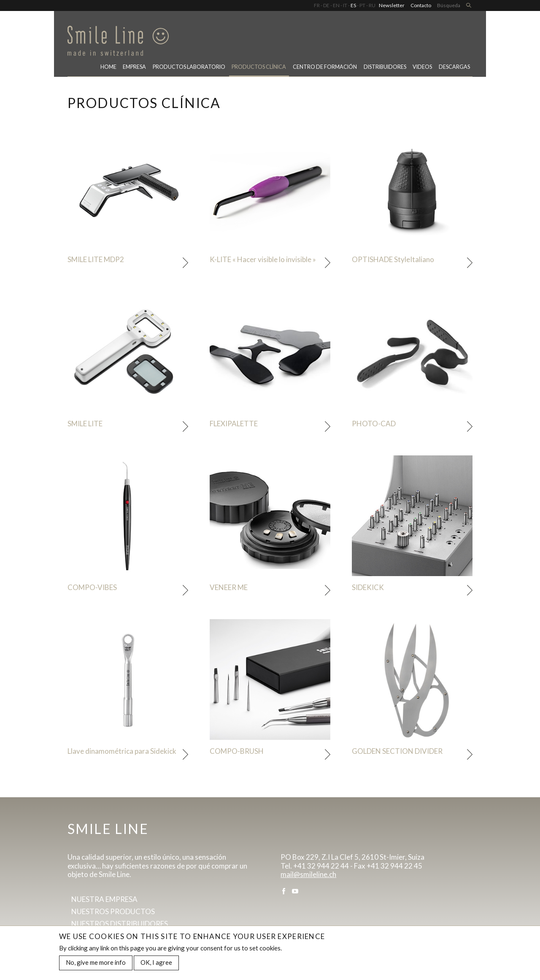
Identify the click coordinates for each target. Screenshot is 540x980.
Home (108, 67)
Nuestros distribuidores (120, 924)
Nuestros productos (113, 911)
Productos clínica (259, 67)
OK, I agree (156, 963)
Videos (422, 67)
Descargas (454, 67)
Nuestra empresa (104, 899)
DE (326, 5)
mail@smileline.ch (308, 874)
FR (317, 5)
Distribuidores (385, 67)
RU (372, 5)
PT (362, 5)
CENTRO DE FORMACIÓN (325, 67)
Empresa (134, 67)
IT (345, 5)
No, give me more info (96, 963)
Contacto (421, 5)
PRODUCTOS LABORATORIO (189, 67)
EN (336, 5)
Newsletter (392, 5)
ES (353, 5)
